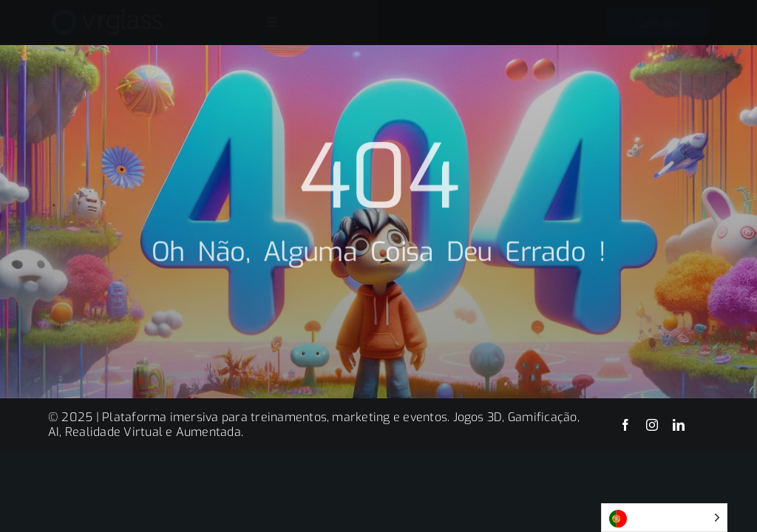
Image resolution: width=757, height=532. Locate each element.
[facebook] (625, 425)
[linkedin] (679, 425)
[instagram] (652, 425)
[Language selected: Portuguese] (664, 518)
